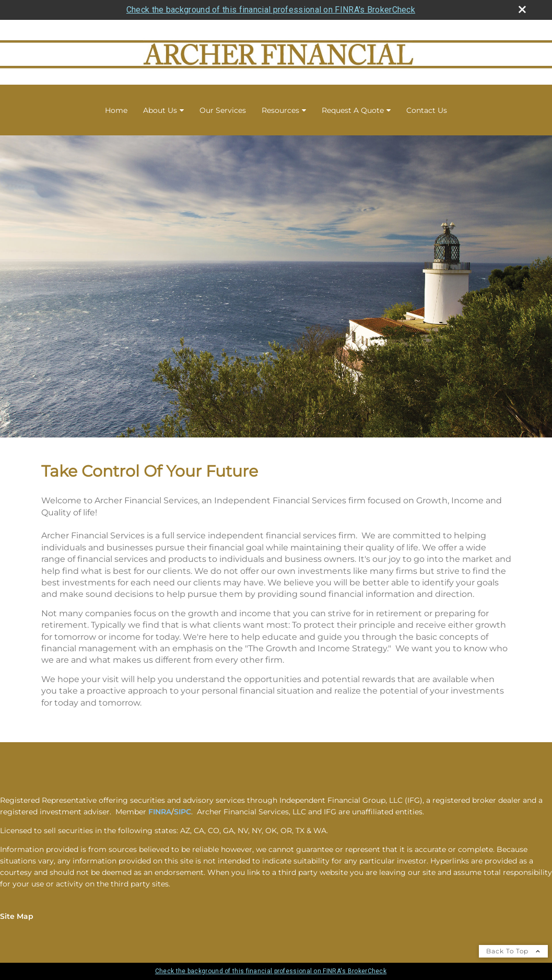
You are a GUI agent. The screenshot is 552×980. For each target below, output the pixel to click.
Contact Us (427, 110)
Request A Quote (353, 110)
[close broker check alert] (522, 9)
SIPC (183, 812)
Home (116, 110)
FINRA (160, 812)
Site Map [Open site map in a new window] (17, 916)
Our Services (223, 110)
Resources (280, 110)
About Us (160, 110)
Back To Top (513, 951)
